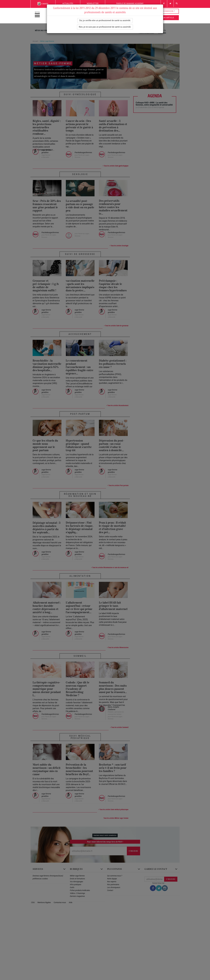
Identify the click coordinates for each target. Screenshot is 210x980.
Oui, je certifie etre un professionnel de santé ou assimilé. (105, 20)
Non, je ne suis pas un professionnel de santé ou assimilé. (105, 27)
